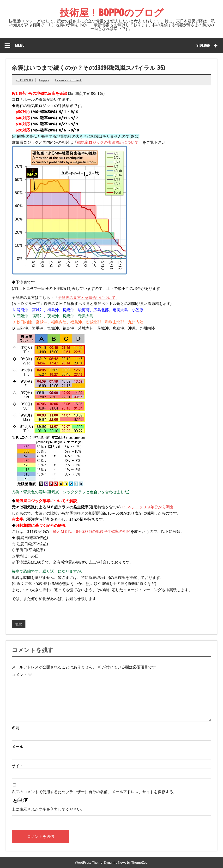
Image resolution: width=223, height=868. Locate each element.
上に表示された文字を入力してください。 (48, 809)
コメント (22, 674)
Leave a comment (68, 80)
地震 (18, 624)
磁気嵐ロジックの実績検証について (108, 142)
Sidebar (203, 45)
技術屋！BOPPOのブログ (112, 12)
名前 (16, 727)
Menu (20, 45)
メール (18, 746)
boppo (44, 80)
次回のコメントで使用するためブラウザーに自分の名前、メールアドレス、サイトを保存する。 (94, 791)
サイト (18, 766)
